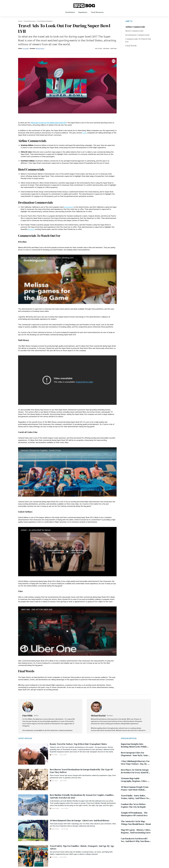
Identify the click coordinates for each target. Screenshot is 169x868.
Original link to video (84, 382)
